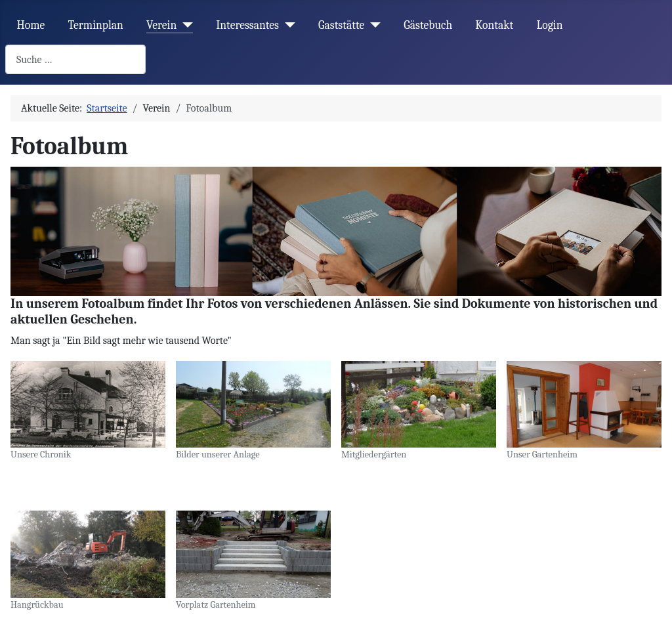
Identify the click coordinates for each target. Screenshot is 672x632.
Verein (161, 25)
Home (31, 25)
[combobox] (75, 59)
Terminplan (96, 25)
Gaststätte (341, 25)
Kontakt (494, 25)
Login (549, 25)
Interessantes (247, 25)
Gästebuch (428, 25)
